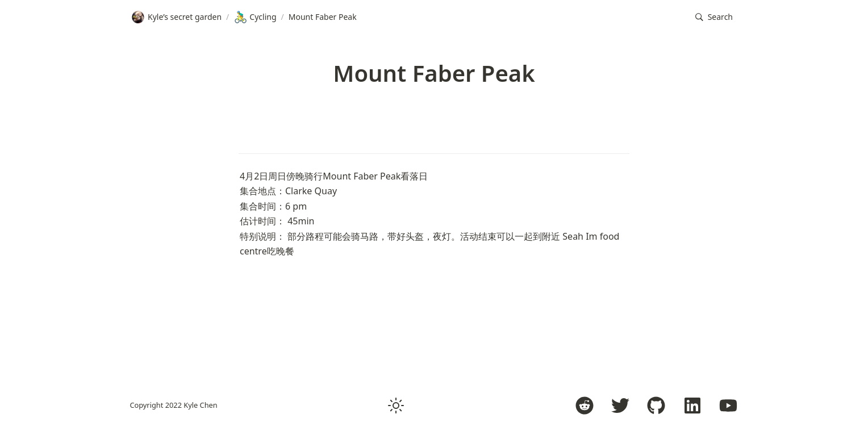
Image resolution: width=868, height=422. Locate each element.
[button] (714, 17)
